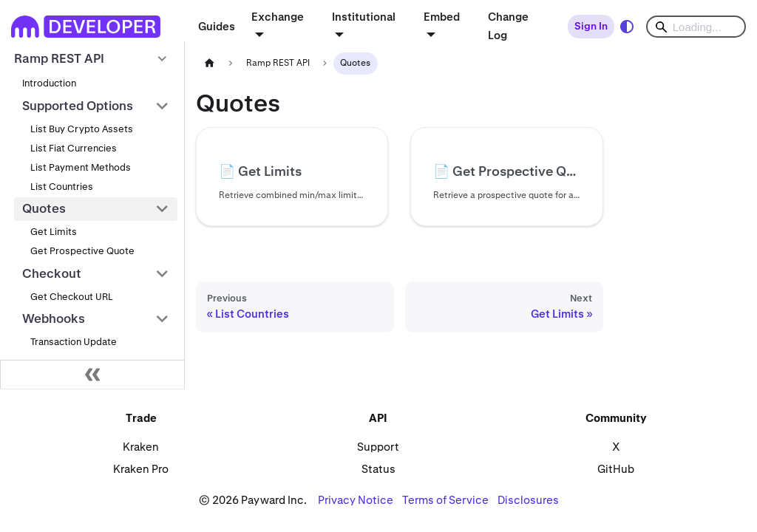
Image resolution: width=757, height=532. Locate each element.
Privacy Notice (356, 500)
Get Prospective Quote (82, 251)
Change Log (508, 26)
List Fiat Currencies (74, 148)
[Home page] (209, 63)
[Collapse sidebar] (92, 375)
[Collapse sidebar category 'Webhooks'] (162, 319)
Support (378, 447)
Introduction (49, 83)
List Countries (62, 187)
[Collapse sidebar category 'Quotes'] (162, 209)
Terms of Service (445, 500)
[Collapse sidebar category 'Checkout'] (162, 273)
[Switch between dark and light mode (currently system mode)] (627, 27)
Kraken (141, 447)
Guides (217, 26)
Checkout (52, 273)
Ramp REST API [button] (59, 58)
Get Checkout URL (72, 297)
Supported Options (78, 106)
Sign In (591, 26)
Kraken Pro (141, 469)
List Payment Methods (81, 167)
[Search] (696, 27)
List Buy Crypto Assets (82, 129)
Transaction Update (74, 342)
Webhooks (54, 318)
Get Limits (54, 232)
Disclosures (528, 500)
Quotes (44, 208)
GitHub (616, 469)
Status (378, 469)
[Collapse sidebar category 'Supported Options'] (162, 106)
